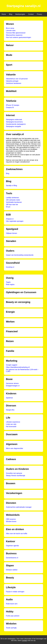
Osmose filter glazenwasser (16, 33)
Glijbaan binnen (12, 233)
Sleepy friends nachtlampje (16, 476)
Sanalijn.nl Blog (11, 186)
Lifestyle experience (13, 422)
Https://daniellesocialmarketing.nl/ (18, 367)
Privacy (39, 14)
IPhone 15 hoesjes (13, 105)
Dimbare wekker (12, 570)
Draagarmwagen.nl (13, 386)
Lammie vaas (11, 30)
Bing (8, 173)
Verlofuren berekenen (14, 83)
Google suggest (12, 365)
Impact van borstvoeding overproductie (20, 255)
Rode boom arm (12, 604)
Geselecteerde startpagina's (16, 124)
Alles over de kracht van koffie (17, 534)
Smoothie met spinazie (14, 473)
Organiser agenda (12, 546)
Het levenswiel (11, 427)
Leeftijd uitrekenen (12, 198)
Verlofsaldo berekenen (14, 202)
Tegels (8, 282)
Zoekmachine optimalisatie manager (19, 507)
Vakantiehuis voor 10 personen (17, 79)
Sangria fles (10, 410)
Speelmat (9, 398)
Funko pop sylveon (13, 616)
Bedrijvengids (20, 14)
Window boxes (11, 521)
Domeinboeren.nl (12, 558)
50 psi (8, 207)
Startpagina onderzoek (14, 120)
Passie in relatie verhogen (15, 592)
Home (4, 14)
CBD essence (11, 519)
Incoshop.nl (10, 267)
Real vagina (10, 284)
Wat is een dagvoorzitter (15, 448)
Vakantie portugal (12, 81)
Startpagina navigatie (13, 126)
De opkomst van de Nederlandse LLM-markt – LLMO (22, 370)
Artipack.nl (10, 219)
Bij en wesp (10, 28)
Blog (11, 14)
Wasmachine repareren (14, 35)
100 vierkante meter (13, 200)
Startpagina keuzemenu (14, 122)
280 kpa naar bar (12, 205)
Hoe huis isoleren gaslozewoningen (19, 37)
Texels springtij (11, 628)
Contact (31, 14)
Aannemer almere (12, 383)
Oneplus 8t (10, 107)
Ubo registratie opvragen (15, 221)
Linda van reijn (11, 424)
